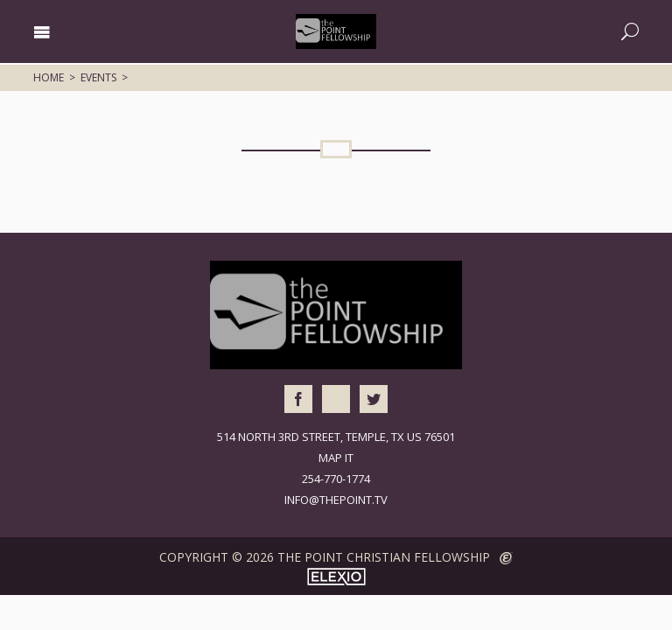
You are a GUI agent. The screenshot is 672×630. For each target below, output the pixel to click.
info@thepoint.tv (336, 500)
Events (98, 77)
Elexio (336, 577)
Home (49, 77)
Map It (336, 458)
